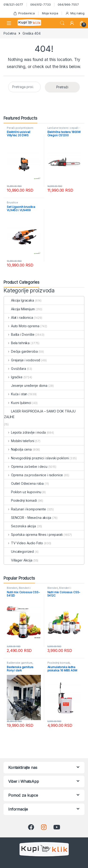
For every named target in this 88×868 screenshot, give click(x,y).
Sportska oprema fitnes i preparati (33, 535)
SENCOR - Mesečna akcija (28, 518)
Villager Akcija (18, 560)
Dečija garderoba (21, 351)
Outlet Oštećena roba (24, 483)
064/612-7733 (40, 4)
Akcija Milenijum (19, 309)
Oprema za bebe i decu (26, 466)
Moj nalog (75, 13)
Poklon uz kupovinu (23, 492)
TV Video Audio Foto (23, 543)
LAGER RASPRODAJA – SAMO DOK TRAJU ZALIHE (40, 414)
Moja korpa (50, 13)
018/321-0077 (13, 4)
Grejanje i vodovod (22, 360)
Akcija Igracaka (19, 300)
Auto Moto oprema (22, 326)
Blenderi (12, 588)
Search (62, 23)
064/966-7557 (68, 4)
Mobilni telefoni (19, 441)
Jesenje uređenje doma (26, 386)
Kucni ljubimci (18, 403)
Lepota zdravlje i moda (25, 432)
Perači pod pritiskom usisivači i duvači (20, 129)
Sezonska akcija (20, 526)
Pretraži (62, 87)
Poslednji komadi (20, 500)
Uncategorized (19, 551)
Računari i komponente (25, 509)
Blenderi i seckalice (19, 589)
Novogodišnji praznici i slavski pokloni (36, 458)
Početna (10, 33)
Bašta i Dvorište (19, 334)
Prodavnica (24, 13)
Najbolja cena (18, 449)
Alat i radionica (19, 317)
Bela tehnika (17, 343)
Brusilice (12, 202)
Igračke (13, 377)
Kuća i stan (16, 394)
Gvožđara (15, 369)
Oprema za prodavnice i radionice (33, 475)
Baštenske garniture (20, 663)
